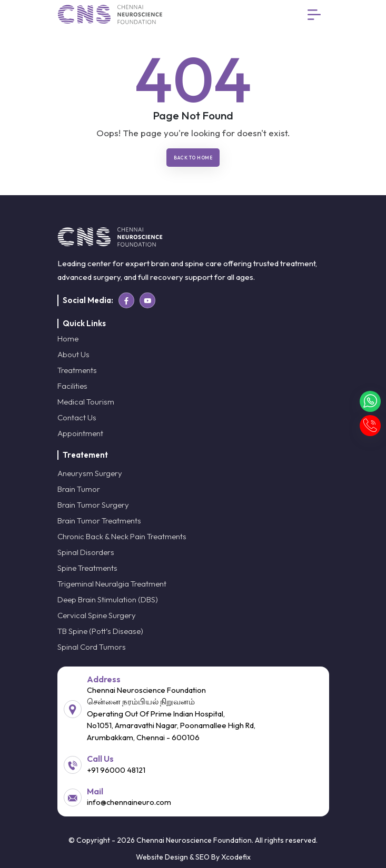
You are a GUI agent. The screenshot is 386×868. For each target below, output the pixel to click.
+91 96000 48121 (116, 770)
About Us (73, 354)
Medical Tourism (86, 402)
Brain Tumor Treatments (99, 521)
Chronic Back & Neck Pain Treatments (122, 536)
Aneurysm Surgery (90, 473)
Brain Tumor (79, 489)
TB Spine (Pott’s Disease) (100, 631)
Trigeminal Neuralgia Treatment (112, 584)
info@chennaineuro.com (129, 802)
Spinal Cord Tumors (92, 647)
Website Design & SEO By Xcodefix (193, 857)
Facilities (72, 386)
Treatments (77, 370)
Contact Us (77, 417)
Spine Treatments (87, 568)
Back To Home (193, 158)
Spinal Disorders (86, 552)
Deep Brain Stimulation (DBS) (108, 599)
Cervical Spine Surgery (97, 615)
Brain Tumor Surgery (93, 505)
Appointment (80, 433)
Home (68, 339)
